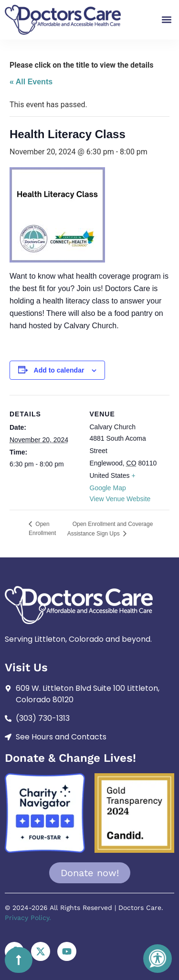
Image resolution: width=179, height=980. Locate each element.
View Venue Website (120, 499)
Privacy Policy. (28, 918)
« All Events (31, 82)
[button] (166, 20)
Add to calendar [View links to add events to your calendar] (59, 370)
